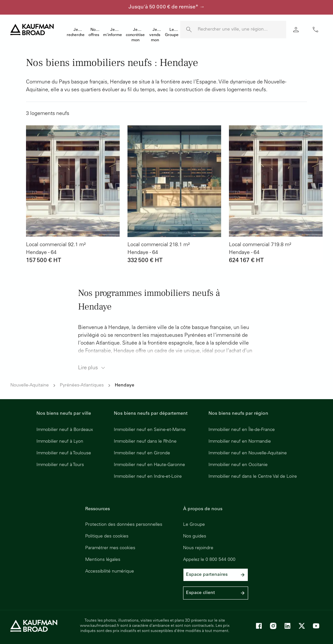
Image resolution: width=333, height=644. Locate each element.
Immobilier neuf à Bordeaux (65, 430)
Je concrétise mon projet (135, 36)
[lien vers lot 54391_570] (276, 195)
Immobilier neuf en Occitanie (238, 465)
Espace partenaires (216, 575)
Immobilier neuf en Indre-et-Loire (148, 477)
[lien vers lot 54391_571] (174, 195)
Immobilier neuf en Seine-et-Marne (150, 430)
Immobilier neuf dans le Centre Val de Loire (253, 477)
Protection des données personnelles (124, 525)
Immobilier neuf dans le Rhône (145, 442)
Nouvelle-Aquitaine (30, 385)
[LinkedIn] (287, 626)
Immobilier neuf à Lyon (60, 442)
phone (315, 30)
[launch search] (189, 30)
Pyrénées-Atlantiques (82, 385)
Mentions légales (103, 560)
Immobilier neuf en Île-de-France (242, 430)
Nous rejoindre (198, 548)
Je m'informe (113, 32)
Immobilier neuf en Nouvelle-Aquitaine (248, 453)
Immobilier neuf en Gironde (142, 453)
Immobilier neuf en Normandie (240, 442)
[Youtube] (316, 626)
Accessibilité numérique (110, 572)
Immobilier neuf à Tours (60, 465)
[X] (302, 626)
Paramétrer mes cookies (110, 548)
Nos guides (195, 537)
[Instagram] (273, 626)
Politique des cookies (107, 537)
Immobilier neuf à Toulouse (64, 453)
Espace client (216, 593)
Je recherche (76, 32)
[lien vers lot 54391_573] (73, 195)
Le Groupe (194, 525)
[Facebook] (259, 626)
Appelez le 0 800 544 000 (209, 560)
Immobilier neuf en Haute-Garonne (149, 465)
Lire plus (93, 368)
